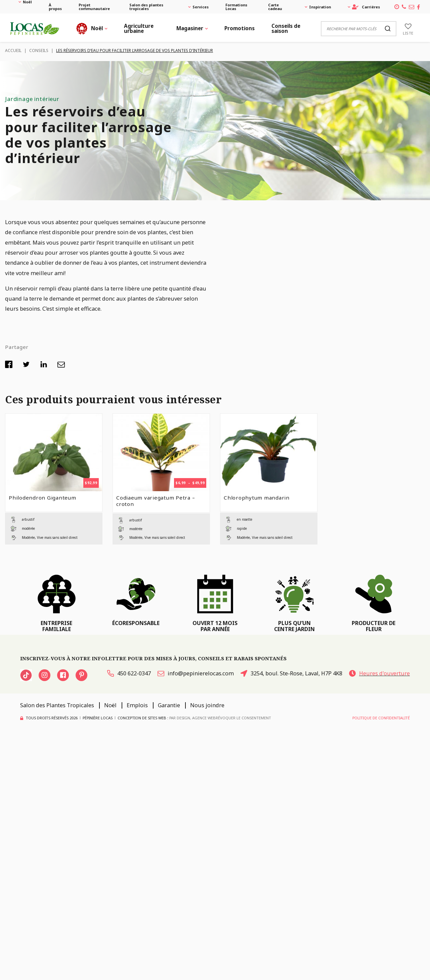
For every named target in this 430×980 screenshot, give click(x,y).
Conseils (39, 50)
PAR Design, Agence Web (192, 718)
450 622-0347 (129, 673)
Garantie (169, 705)
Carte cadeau (275, 7)
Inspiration (320, 7)
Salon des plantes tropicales (146, 7)
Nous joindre (207, 705)
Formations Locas (236, 7)
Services (201, 7)
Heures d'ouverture (379, 673)
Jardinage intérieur (32, 99)
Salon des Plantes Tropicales (57, 705)
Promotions (240, 28)
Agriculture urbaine (139, 28)
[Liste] (408, 29)
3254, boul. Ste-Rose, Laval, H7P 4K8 (291, 673)
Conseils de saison (286, 28)
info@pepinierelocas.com (196, 673)
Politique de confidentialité (381, 718)
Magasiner (190, 28)
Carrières (366, 7)
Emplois (137, 705)
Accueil (13, 50)
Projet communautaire (94, 7)
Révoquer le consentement (243, 718)
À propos (55, 7)
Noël (27, 2)
